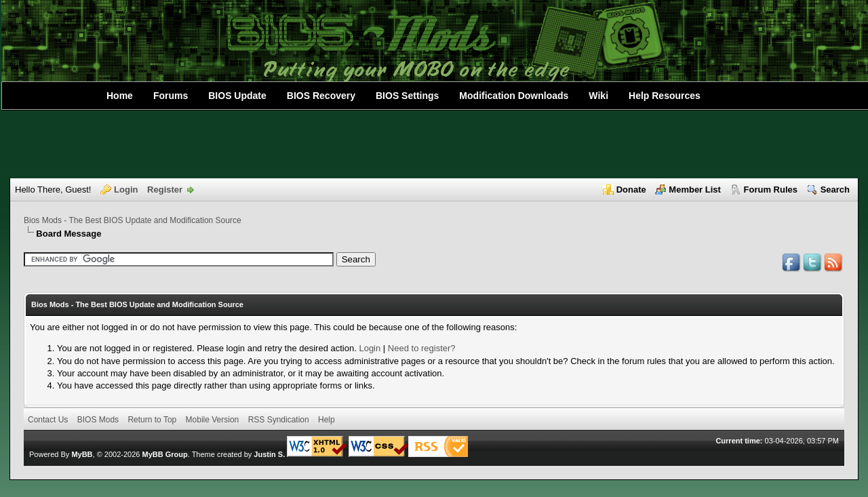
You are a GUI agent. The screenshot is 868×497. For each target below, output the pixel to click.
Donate (631, 190)
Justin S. (269, 454)
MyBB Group (164, 454)
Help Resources (665, 96)
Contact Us (48, 420)
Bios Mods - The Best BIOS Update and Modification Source (133, 220)
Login (126, 190)
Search (835, 190)
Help (327, 420)
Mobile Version (213, 420)
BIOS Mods (98, 420)
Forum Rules (771, 190)
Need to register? (422, 348)
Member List (695, 190)
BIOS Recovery (321, 96)
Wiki (598, 96)
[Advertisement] (434, 144)
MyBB (82, 454)
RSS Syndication (279, 420)
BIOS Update (237, 96)
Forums (171, 96)
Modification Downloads (514, 96)
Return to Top (152, 420)
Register (165, 190)
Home (120, 96)
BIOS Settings (407, 96)
